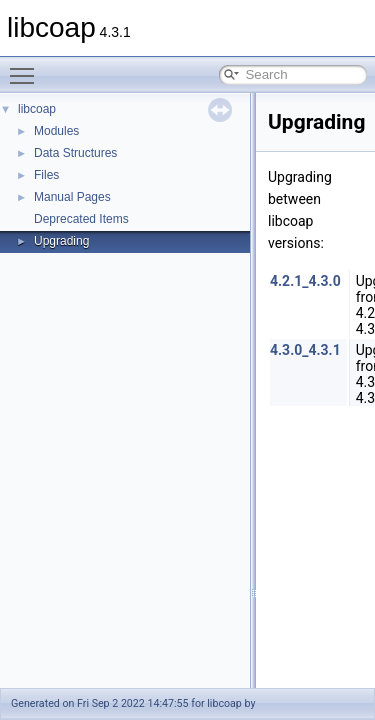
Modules (56, 131)
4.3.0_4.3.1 (305, 350)
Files (46, 175)
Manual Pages (72, 197)
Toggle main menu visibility (27, 67)
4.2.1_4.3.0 (305, 281)
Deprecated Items (81, 219)
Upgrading (61, 241)
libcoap (37, 109)
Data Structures (75, 153)
